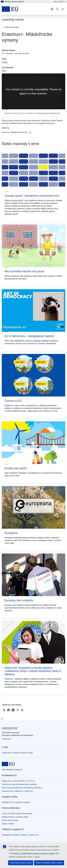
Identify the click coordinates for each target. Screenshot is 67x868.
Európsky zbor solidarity (19, 600)
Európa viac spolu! (16, 468)
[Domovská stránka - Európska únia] (10, 9)
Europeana (11, 533)
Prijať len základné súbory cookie (49, 863)
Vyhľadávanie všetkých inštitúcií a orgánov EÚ (20, 835)
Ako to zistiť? (60, 2)
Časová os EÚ (13, 401)
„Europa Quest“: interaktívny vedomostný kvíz (32, 196)
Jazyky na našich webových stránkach (17, 814)
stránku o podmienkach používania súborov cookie (34, 853)
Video (4, 71)
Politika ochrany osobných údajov (15, 817)
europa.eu (18, 770)
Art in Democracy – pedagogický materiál (29, 336)
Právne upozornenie (10, 820)
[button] (4, 710)
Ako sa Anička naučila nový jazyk (24, 271)
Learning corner (10, 728)
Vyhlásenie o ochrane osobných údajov (17, 753)
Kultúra (5, 62)
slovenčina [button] (52, 9)
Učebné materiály (12, 27)
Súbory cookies (8, 824)
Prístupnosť (6, 739)
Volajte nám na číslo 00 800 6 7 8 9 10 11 (18, 781)
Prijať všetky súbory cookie (21, 863)
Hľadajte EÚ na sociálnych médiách (16, 802)
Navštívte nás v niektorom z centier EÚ (17, 791)
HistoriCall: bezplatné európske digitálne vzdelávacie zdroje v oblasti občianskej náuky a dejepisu (33, 671)
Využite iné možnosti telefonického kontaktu (19, 784)
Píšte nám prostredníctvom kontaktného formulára (22, 788)
